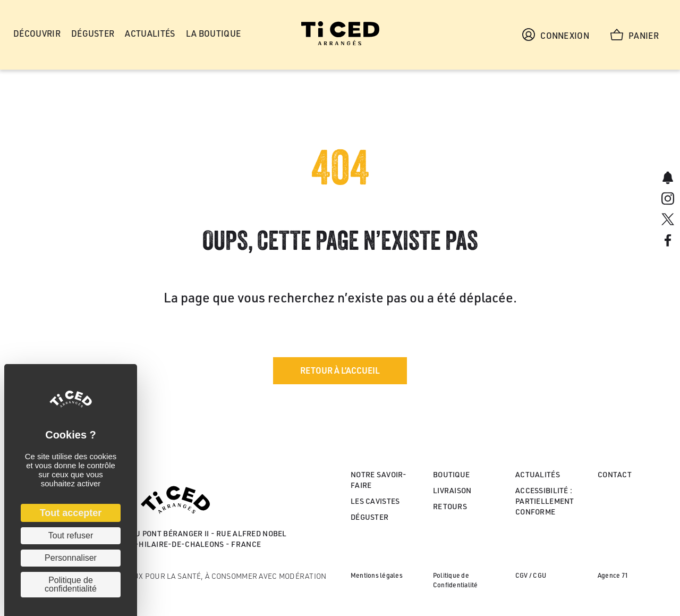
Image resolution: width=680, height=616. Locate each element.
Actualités (538, 474)
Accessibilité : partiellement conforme (545, 501)
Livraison (452, 490)
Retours (450, 506)
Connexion (556, 35)
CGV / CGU (531, 575)
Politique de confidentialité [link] (71, 584)
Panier (635, 35)
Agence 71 (613, 575)
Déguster (369, 517)
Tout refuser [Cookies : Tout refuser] (71, 535)
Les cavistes (375, 501)
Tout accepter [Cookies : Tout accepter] (71, 513)
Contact (615, 474)
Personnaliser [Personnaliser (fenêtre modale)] (71, 558)
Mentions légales (377, 575)
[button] (340, 371)
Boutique (451, 474)
